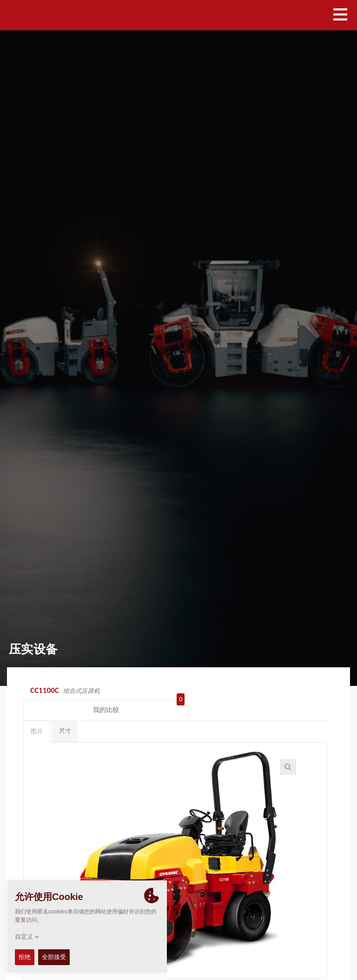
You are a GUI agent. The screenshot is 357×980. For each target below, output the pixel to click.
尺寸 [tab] (65, 715)
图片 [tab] (37, 715)
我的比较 (300, 691)
